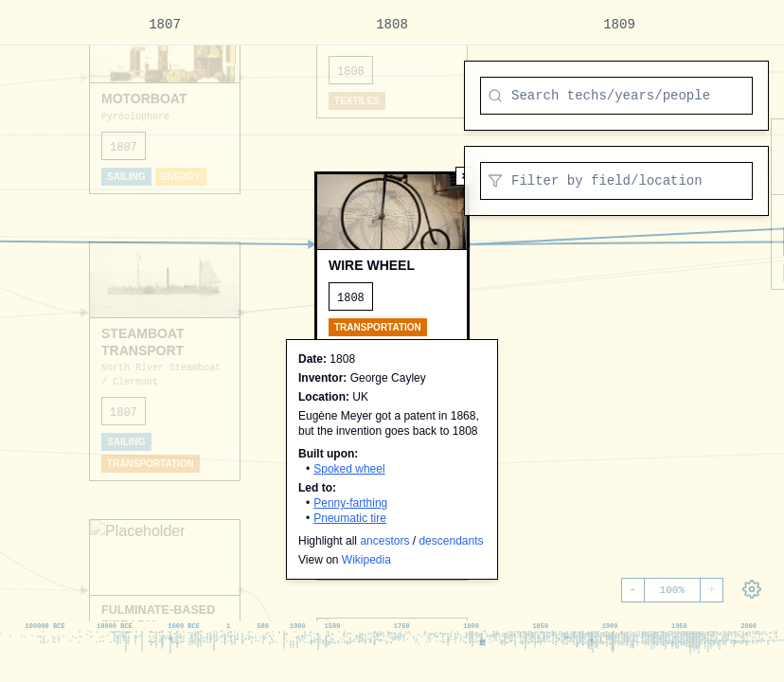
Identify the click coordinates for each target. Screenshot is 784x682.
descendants (451, 541)
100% (672, 590)
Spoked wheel (349, 469)
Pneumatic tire (350, 518)
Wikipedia (366, 560)
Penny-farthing (350, 503)
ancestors (384, 541)
